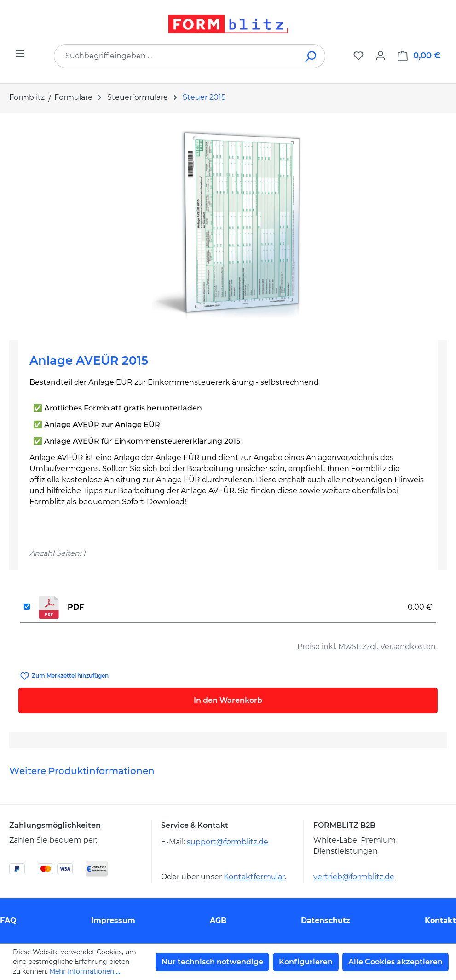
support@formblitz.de (228, 842)
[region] (228, 223)
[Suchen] (311, 56)
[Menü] (20, 53)
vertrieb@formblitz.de (354, 877)
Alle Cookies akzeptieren (395, 962)
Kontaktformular (254, 877)
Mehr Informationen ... (85, 971)
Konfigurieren (306, 962)
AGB (218, 920)
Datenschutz (326, 920)
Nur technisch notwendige (212, 962)
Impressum (113, 920)
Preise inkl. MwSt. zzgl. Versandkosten (367, 647)
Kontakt (440, 920)
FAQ (8, 920)
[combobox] (176, 56)
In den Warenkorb (228, 700)
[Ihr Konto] (381, 56)
